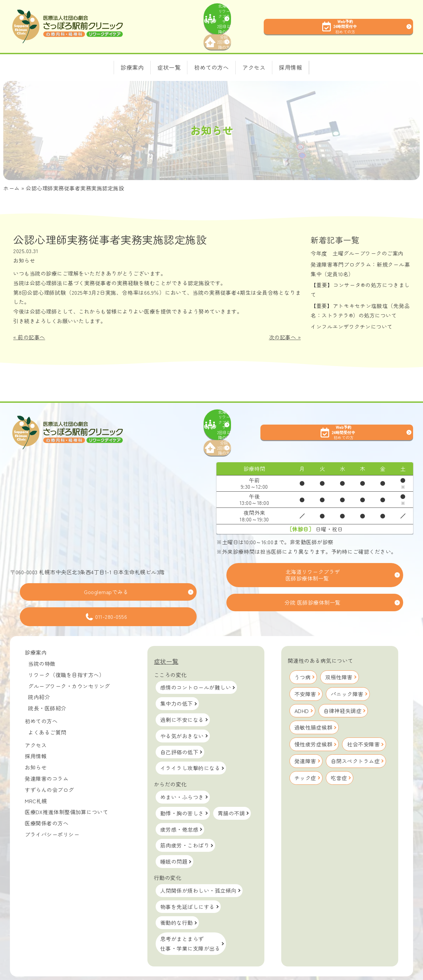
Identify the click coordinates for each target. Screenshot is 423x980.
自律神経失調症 (343, 691)
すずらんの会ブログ (49, 770)
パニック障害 (347, 674)
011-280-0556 (106, 597)
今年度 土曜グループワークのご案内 (360, 243)
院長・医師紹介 (47, 688)
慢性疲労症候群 (314, 724)
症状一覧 (166, 641)
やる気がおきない (182, 716)
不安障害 (305, 674)
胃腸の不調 (231, 793)
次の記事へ (283, 327)
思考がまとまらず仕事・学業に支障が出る (190, 924)
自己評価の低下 (179, 732)
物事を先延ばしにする (188, 886)
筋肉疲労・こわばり (185, 825)
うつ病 (303, 657)
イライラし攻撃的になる (190, 748)
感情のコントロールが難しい (196, 667)
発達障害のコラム (47, 759)
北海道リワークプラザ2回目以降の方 (246, 13)
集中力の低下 (177, 684)
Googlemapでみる (106, 572)
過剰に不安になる (182, 700)
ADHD (302, 691)
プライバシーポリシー (52, 814)
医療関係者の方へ (47, 803)
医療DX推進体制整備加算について (66, 792)
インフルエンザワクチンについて (352, 316)
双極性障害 (339, 657)
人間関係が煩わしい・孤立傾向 (198, 870)
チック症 (305, 758)
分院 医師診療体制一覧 (313, 583)
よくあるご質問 (47, 712)
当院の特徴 (42, 644)
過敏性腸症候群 (314, 707)
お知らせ (24, 250)
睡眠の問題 (174, 842)
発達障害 (305, 741)
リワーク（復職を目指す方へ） (66, 655)
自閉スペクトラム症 (355, 741)
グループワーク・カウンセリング (69, 666)
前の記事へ (32, 327)
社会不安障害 (363, 724)
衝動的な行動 (177, 903)
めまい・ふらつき (182, 777)
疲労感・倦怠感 (179, 809)
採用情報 (36, 736)
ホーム (12, 178)
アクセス (36, 725)
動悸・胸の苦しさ (182, 793)
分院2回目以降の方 (247, 30)
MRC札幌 (36, 781)
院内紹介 (39, 677)
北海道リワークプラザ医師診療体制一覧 (313, 555)
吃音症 (339, 758)
